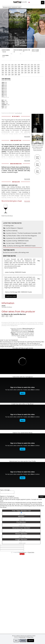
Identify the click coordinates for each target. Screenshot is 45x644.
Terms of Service (22, 553)
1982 (12, 70)
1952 (19, 72)
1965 (32, 70)
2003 (35, 67)
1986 (3, 70)
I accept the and (24, 553)
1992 (25, 68)
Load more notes (11, 296)
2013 (3, 67)
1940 (38, 72)
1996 (16, 68)
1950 (22, 72)
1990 (32, 68)
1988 (38, 68)
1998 (12, 68)
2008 (19, 67)
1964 (35, 70)
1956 (9, 72)
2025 (3, 65)
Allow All (31, 641)
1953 (16, 72)
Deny (16, 641)
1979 (19, 70)
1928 (12, 74)
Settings (23, 641)
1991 (29, 68)
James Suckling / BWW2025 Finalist (18, 241)
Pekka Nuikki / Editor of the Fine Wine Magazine (22, 236)
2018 (25, 65)
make (16, 252)
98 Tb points (16, 116)
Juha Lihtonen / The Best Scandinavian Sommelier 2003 (24, 233)
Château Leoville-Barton (14, 43)
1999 (9, 68)
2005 (29, 67)
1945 (32, 72)
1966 (29, 70)
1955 (12, 72)
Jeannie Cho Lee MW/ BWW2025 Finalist (20, 238)
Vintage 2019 (16, 182)
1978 (22, 70)
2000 (6, 68)
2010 (12, 67)
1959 (3, 72)
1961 (38, 70)
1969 (25, 70)
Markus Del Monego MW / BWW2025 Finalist (22, 246)
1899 (16, 74)
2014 (38, 65)
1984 (9, 70)
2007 (22, 67)
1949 (25, 72)
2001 (3, 68)
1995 (19, 68)
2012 (6, 67)
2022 (12, 65)
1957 (6, 72)
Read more (27, 137)
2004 (32, 67)
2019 (22, 65)
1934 (6, 74)
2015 (35, 65)
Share (42, 497)
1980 (16, 70)
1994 (22, 68)
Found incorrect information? (12, 113)
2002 (38, 67)
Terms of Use (22, 637)
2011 (9, 67)
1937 (3, 74)
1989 (35, 68)
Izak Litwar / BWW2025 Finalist (17, 243)
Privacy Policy (30, 637)
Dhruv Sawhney (13, 231)
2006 (25, 67)
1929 (9, 74)
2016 (32, 65)
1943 (35, 72)
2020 (19, 65)
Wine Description (16, 140)
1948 (29, 72)
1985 (6, 70)
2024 (6, 65)
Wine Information (16, 164)
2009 (16, 67)
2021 (16, 65)
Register (22, 554)
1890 (19, 74)
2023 (9, 65)
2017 (29, 65)
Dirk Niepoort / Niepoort (16, 228)
